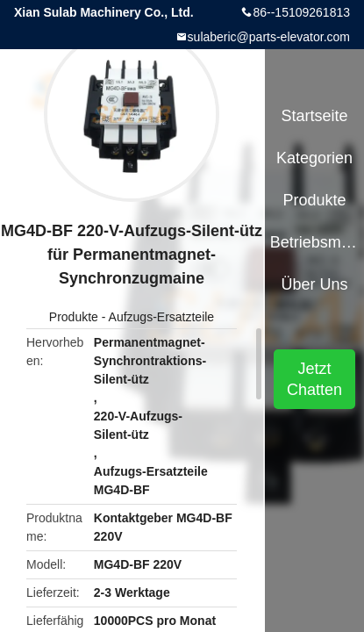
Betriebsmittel (315, 242)
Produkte (74, 317)
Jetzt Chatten (314, 379)
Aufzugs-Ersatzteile (162, 317)
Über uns (315, 284)
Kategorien (314, 158)
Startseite (315, 116)
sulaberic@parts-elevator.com (269, 37)
